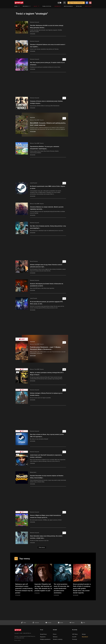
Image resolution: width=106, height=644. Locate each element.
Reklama (55, 637)
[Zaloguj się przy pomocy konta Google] (90, 3)
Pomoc (55, 634)
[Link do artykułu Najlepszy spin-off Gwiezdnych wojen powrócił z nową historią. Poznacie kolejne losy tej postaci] (24, 580)
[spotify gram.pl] (60, 623)
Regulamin (43, 637)
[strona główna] (22, 3)
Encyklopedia (68, 6)
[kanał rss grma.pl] (83, 623)
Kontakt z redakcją (58, 639)
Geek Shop (88, 6)
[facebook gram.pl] (36, 623)
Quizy (37, 6)
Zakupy (84, 634)
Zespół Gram (43, 634)
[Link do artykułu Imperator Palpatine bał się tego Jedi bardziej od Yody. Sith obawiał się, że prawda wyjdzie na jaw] (43, 579)
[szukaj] (65, 3)
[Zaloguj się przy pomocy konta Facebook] (87, 3)
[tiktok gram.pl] (23, 623)
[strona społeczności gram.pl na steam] (72, 623)
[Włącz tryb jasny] (59, 3)
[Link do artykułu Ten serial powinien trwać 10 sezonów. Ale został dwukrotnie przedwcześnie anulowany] (63, 580)
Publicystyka (47, 6)
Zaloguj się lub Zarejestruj (77, 3)
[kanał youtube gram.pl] (48, 623)
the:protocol (85, 637)
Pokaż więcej (42, 547)
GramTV (74, 637)
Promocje (58, 6)
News (17, 6)
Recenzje (27, 6)
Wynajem (79, 6)
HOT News (75, 634)
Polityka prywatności (45, 639)
